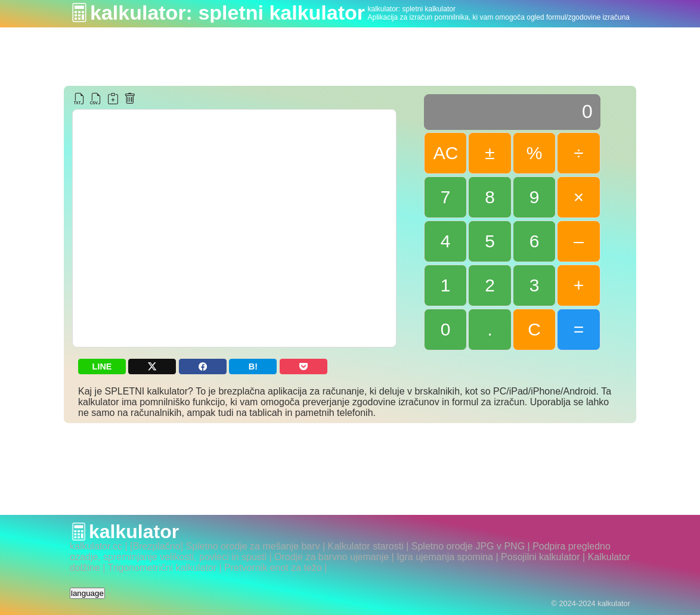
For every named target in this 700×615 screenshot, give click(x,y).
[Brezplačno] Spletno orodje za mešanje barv (225, 546)
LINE (102, 366)
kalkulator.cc (96, 546)
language (87, 593)
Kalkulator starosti (366, 546)
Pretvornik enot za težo (273, 568)
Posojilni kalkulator (541, 557)
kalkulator (134, 532)
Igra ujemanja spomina (445, 557)
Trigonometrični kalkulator (162, 568)
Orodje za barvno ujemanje (332, 557)
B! (253, 366)
